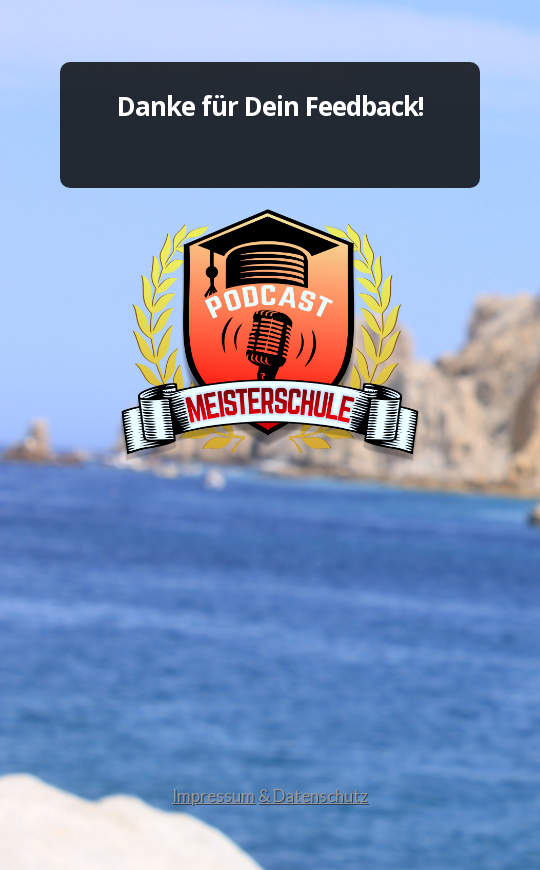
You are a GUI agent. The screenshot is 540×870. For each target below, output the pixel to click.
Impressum (213, 795)
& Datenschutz (313, 795)
